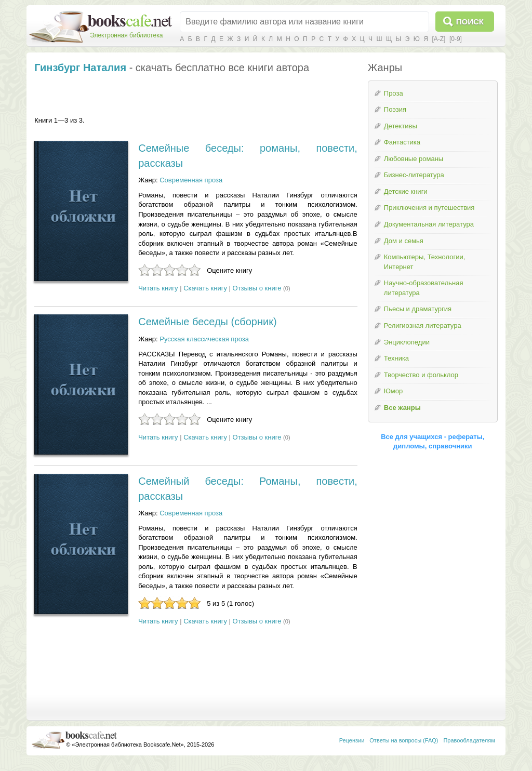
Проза (394, 93)
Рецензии (352, 740)
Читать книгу (158, 288)
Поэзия (395, 109)
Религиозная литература (423, 325)
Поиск (470, 22)
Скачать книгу (205, 288)
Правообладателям (469, 740)
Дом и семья (404, 241)
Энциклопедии (407, 342)
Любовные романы (414, 159)
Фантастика (402, 142)
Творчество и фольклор (421, 375)
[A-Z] (438, 39)
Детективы (401, 126)
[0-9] (456, 39)
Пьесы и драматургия (418, 309)
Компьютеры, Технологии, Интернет (424, 262)
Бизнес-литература (414, 175)
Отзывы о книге (257, 288)
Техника (396, 358)
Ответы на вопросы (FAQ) (404, 740)
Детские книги (406, 191)
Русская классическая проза (204, 339)
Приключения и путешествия (429, 208)
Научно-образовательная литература (424, 288)
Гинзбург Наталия (80, 68)
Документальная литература (429, 224)
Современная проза (191, 180)
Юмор (393, 391)
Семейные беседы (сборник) (207, 322)
